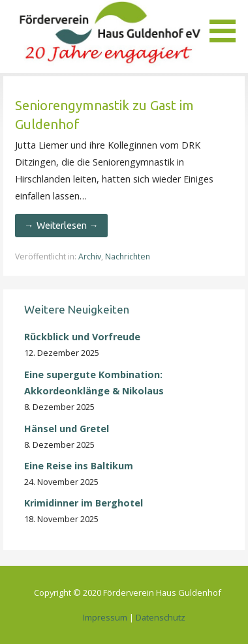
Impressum (105, 617)
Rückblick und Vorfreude (82, 337)
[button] (227, 23)
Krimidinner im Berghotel (84, 503)
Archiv (90, 256)
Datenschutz (161, 617)
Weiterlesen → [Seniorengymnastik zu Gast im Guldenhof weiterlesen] (67, 226)
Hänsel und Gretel (67, 429)
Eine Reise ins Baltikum (80, 466)
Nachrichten (128, 256)
